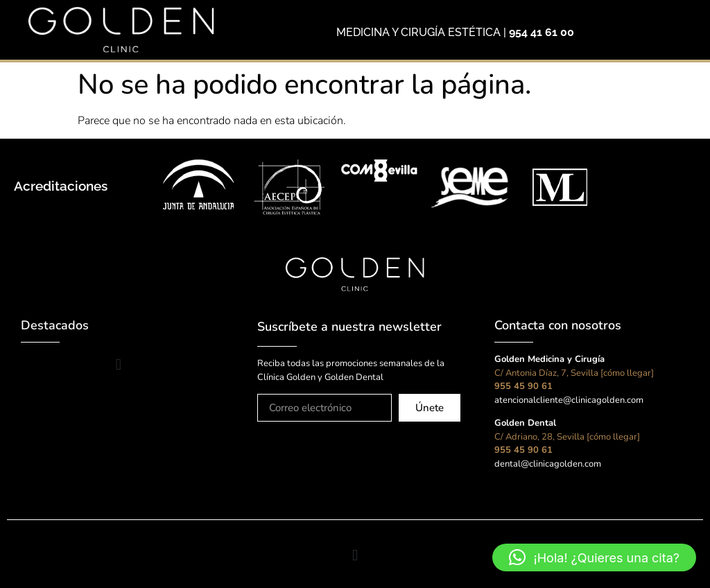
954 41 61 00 (542, 32)
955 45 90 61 (523, 386)
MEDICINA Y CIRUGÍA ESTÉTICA (418, 32)
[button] (118, 364)
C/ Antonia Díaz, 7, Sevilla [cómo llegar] (574, 373)
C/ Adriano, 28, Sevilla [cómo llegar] (567, 437)
